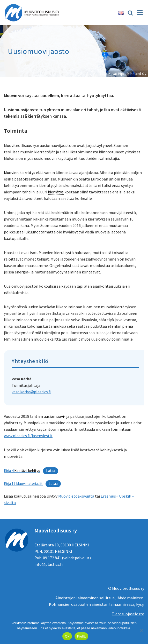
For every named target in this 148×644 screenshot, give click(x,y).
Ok (67, 636)
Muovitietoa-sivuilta (76, 496)
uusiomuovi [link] (54, 416)
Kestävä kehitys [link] (27, 471)
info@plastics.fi (49, 564)
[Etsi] (130, 13)
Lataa (51, 471)
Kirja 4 (22, 471)
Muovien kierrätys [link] (20, 172)
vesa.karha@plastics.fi (31, 392)
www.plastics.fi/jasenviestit (28, 436)
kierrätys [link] (56, 192)
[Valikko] (140, 13)
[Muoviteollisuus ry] (34, 13)
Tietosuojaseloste (128, 614)
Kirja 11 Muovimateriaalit (23, 484)
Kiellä (81, 636)
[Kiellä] (142, 630)
